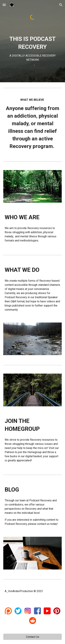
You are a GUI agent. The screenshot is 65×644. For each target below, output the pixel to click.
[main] (33, 48)
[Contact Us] (33, 637)
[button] (4, 5)
